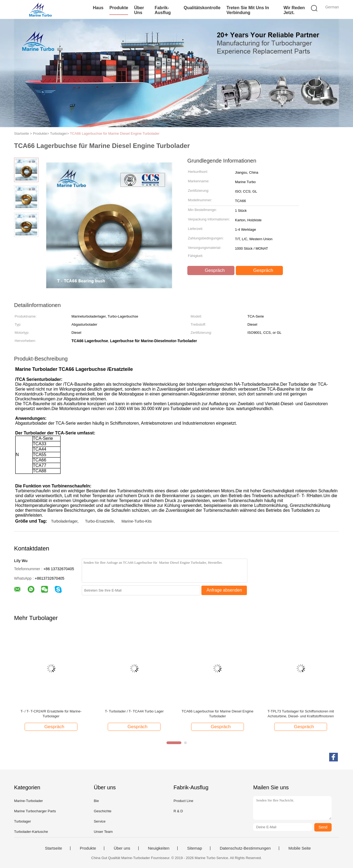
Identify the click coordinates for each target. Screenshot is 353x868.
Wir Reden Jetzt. (294, 10)
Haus (98, 8)
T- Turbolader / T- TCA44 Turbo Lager (134, 711)
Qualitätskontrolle (202, 8)
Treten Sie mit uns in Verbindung (248, 10)
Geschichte (102, 811)
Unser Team (103, 832)
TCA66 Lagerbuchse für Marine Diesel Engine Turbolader (115, 133)
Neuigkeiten (159, 848)
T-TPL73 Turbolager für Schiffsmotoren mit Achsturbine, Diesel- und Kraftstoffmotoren (301, 714)
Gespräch (211, 270)
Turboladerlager (64, 521)
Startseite (53, 848)
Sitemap (195, 848)
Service (99, 821)
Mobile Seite (300, 848)
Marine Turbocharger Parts (35, 811)
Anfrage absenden (224, 590)
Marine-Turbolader (28, 801)
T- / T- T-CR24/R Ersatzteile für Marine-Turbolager (51, 714)
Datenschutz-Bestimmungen (245, 848)
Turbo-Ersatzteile (99, 521)
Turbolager (22, 821)
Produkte (119, 8)
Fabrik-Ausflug (163, 10)
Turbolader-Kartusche (31, 832)
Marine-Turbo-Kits (137, 521)
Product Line (183, 801)
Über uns (139, 10)
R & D (178, 811)
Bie (96, 801)
